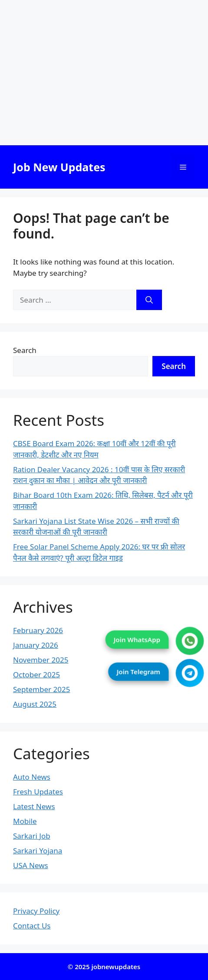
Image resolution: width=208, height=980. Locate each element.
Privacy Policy (36, 911)
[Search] (149, 300)
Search (25, 350)
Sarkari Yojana (38, 851)
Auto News (32, 777)
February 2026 (38, 630)
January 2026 (36, 645)
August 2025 (35, 704)
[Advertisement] (104, 73)
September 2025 (41, 689)
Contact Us (32, 926)
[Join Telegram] (190, 673)
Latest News (34, 806)
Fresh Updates (38, 792)
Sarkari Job (32, 836)
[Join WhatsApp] (190, 641)
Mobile (25, 821)
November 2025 (41, 660)
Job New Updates (59, 167)
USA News (31, 865)
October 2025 (36, 675)
